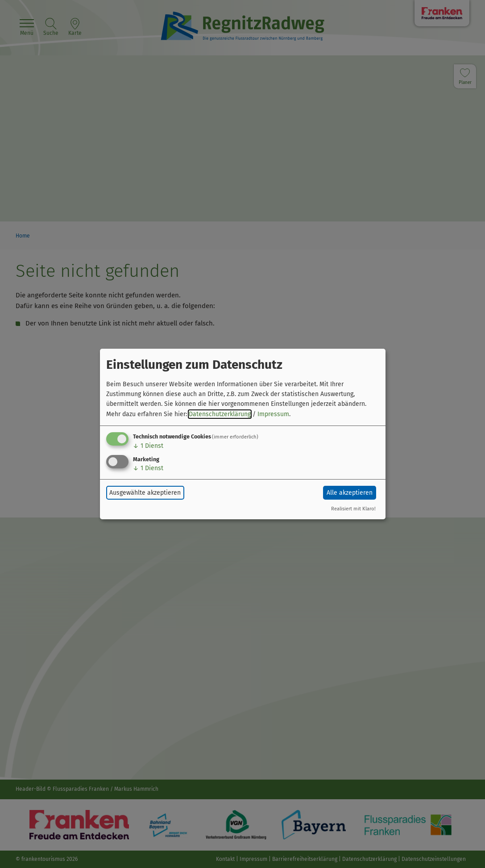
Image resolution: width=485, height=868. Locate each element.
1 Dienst (148, 446)
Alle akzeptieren (350, 493)
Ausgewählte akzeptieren (145, 493)
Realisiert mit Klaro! (353, 509)
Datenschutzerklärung (220, 414)
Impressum (273, 414)
